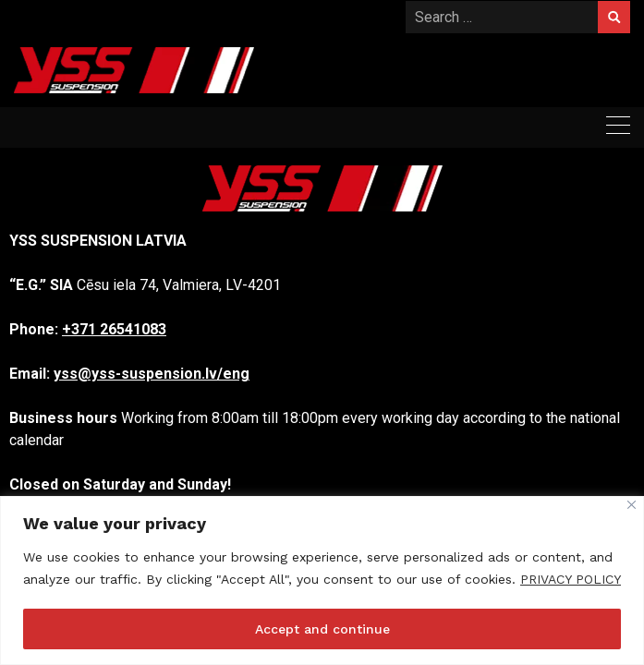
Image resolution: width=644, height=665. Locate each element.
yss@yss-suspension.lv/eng (152, 374)
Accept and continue (322, 629)
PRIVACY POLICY (571, 579)
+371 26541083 (114, 329)
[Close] (632, 505)
